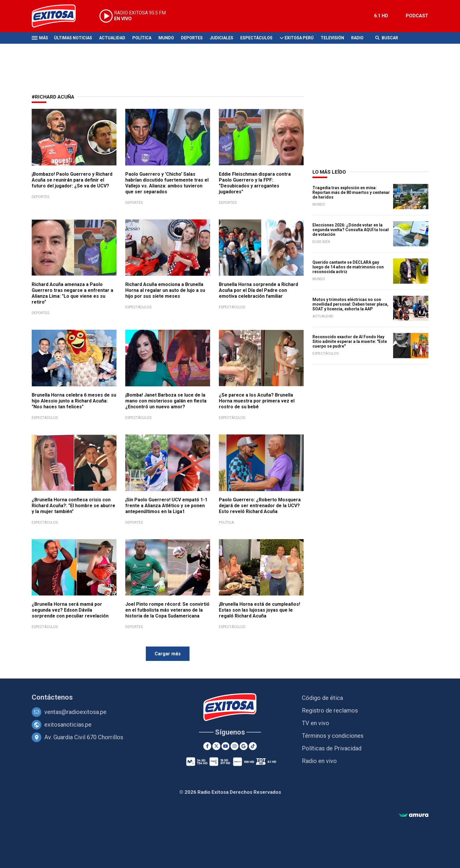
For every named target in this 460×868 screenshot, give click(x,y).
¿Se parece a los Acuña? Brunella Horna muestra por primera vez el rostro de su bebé (257, 401)
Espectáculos (256, 38)
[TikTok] (253, 746)
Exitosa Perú (299, 38)
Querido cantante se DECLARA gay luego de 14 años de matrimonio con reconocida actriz (348, 267)
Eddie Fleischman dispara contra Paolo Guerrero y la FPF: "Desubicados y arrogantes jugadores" (255, 183)
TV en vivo (316, 723)
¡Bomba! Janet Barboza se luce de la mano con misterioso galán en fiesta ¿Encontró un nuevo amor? (166, 401)
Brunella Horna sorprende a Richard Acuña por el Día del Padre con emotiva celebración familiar (258, 290)
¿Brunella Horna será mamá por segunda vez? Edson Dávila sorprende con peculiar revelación (70, 610)
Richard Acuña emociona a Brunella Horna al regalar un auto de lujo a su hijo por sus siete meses (165, 290)
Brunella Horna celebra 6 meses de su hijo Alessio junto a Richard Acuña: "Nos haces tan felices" (74, 401)
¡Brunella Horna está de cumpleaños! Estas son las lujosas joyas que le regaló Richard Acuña (259, 610)
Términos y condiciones (333, 736)
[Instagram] (235, 746)
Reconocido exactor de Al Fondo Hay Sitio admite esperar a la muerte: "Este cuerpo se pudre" (350, 341)
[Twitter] (216, 746)
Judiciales (221, 38)
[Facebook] (207, 746)
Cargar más (168, 654)
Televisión (332, 38)
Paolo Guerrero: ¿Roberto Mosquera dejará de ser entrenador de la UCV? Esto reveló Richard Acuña (260, 506)
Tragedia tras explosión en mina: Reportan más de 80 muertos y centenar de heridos (351, 192)
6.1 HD (381, 16)
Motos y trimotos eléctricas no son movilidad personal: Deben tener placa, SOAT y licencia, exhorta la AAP (350, 304)
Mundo (166, 38)
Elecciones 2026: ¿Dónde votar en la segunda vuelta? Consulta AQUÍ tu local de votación (351, 230)
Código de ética (322, 698)
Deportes (192, 38)
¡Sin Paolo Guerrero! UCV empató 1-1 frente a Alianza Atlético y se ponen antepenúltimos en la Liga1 (166, 506)
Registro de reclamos (330, 710)
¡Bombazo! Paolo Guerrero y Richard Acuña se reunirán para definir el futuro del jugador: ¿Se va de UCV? (72, 180)
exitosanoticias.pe (68, 725)
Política (142, 38)
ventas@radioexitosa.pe (75, 712)
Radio (357, 38)
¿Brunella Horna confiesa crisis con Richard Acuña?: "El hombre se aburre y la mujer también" (73, 506)
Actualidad (112, 38)
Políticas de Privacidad (332, 748)
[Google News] (244, 746)
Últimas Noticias (73, 38)
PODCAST (417, 16)
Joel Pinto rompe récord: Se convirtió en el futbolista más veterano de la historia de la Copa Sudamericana (167, 610)
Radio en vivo (319, 761)
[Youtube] (225, 746)
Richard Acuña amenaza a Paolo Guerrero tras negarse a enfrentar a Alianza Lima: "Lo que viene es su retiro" (72, 293)
